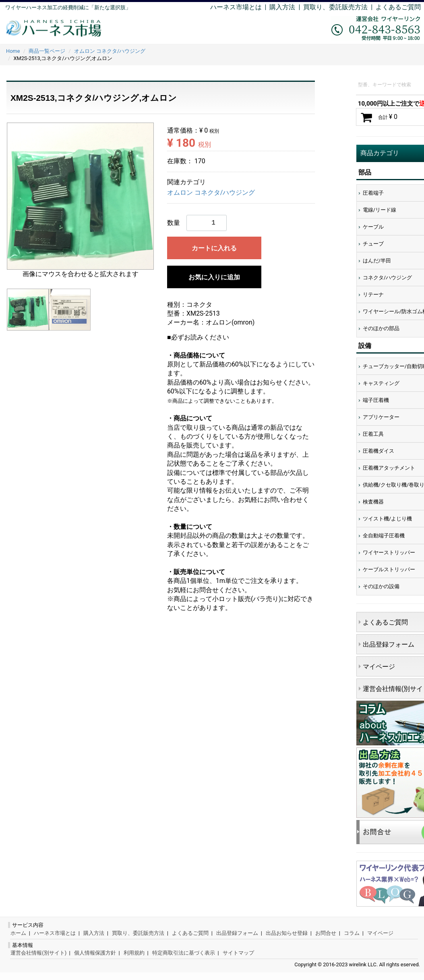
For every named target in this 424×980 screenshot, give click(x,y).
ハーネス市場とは (236, 7)
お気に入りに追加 (214, 277)
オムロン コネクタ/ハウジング (211, 193)
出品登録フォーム (237, 933)
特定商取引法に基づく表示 (184, 953)
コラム (352, 933)
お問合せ (326, 933)
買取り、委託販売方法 (138, 933)
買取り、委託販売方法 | (339, 7)
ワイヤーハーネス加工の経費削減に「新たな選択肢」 (68, 7)
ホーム (18, 933)
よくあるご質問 (398, 7)
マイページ (380, 933)
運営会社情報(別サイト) (38, 953)
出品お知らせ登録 (287, 933)
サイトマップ (238, 953)
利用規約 (134, 953)
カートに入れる (214, 248)
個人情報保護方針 (95, 953)
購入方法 (282, 7)
